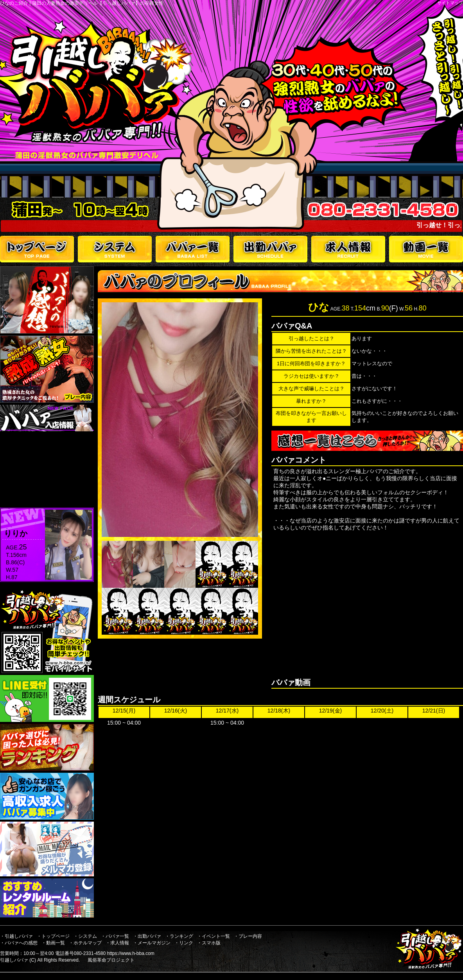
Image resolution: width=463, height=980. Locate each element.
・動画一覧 (53, 943)
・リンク (184, 943)
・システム (85, 936)
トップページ (37, 249)
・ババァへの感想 (19, 943)
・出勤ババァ (147, 936)
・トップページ (53, 936)
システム (115, 249)
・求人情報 (117, 943)
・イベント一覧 (214, 936)
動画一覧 (426, 249)
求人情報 (348, 249)
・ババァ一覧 (115, 936)
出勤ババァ (270, 249)
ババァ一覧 (193, 249)
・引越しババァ (16, 936)
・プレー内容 (248, 936)
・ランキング (179, 936)
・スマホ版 (209, 943)
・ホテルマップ (85, 943)
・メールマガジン (152, 943)
